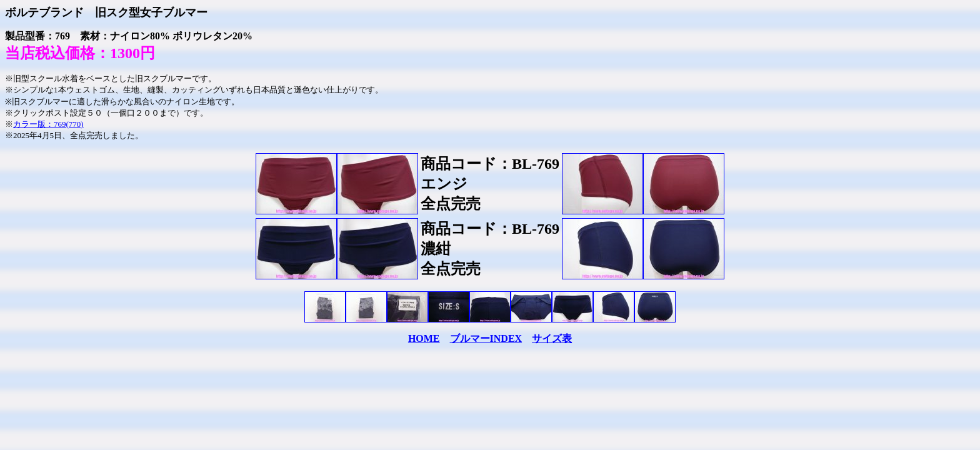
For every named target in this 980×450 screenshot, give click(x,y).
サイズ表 (552, 338)
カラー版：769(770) (48, 124)
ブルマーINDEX (486, 338)
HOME (424, 338)
